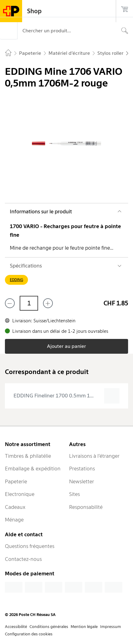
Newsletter (82, 481)
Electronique (20, 494)
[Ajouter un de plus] (48, 303)
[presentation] (66, 396)
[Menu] (9, 31)
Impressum (111, 627)
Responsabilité (86, 507)
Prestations (82, 469)
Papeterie (16, 481)
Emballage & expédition (33, 469)
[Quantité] (29, 303)
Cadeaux (15, 507)
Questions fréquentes (30, 546)
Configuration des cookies (29, 634)
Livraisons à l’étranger (94, 456)
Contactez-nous (23, 559)
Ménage (14, 520)
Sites (74, 494)
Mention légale (84, 627)
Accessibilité (16, 627)
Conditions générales (49, 627)
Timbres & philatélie (28, 456)
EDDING (16, 280)
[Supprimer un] (10, 303)
